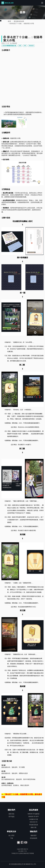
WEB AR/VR (34, 822)
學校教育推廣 (34, 825)
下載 (11, 838)
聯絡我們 (34, 835)
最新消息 (11, 814)
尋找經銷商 (34, 838)
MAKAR (15, 43)
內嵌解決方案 (34, 819)
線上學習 (11, 835)
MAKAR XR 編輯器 (34, 814)
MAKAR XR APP (34, 817)
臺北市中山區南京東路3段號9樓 (23, 853)
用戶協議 (11, 817)
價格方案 (34, 827)
